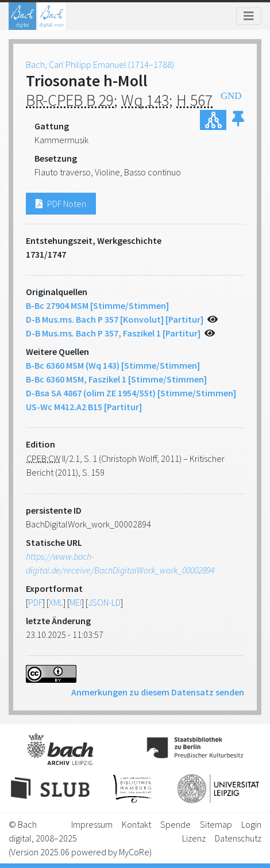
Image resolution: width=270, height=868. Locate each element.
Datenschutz (238, 838)
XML (56, 602)
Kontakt (136, 824)
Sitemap (216, 824)
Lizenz (194, 838)
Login (251, 824)
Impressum (92, 824)
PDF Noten (61, 204)
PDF (35, 602)
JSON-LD (104, 602)
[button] (238, 120)
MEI (76, 602)
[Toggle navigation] (249, 16)
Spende (176, 824)
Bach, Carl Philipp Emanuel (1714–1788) (100, 64)
